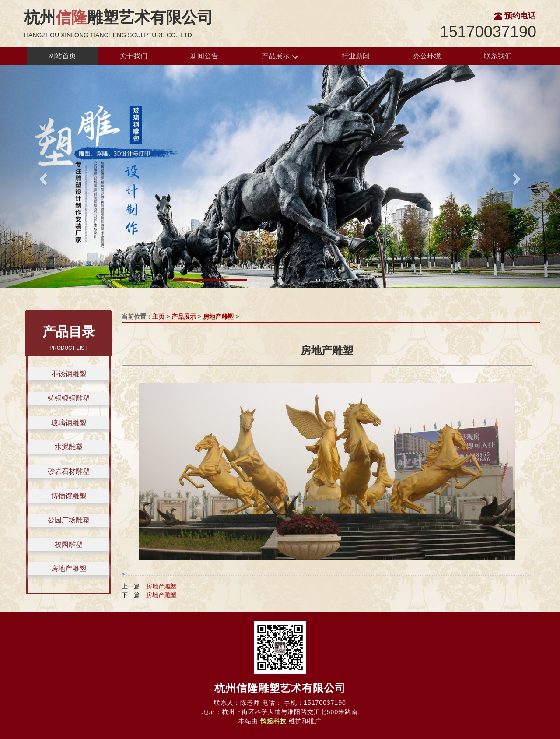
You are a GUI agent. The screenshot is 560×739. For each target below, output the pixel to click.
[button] (42, 176)
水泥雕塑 (69, 447)
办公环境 (427, 56)
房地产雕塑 (69, 568)
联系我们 (498, 56)
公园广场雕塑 (69, 520)
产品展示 (280, 56)
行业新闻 (356, 56)
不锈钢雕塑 (69, 374)
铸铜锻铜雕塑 (69, 398)
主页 (158, 317)
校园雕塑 (69, 544)
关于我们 (133, 56)
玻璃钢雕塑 (69, 423)
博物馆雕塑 (69, 496)
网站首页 (62, 56)
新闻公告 (204, 56)
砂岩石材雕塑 (69, 471)
